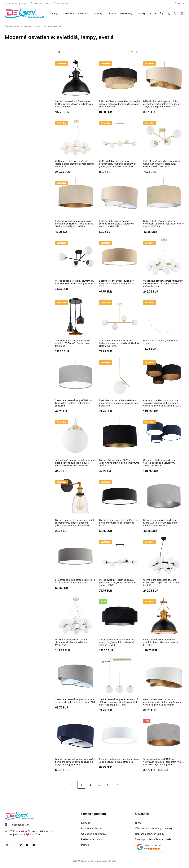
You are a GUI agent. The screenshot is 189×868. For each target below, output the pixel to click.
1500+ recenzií (62, 3)
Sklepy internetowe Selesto (103, 861)
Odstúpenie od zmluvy (94, 834)
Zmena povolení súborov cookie (153, 839)
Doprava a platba (91, 828)
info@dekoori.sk (20, 825)
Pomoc (180, 3)
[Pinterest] (34, 845)
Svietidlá (27, 26)
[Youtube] (27, 845)
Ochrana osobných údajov (150, 834)
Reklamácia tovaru (92, 839)
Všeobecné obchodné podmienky (154, 828)
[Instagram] (8, 845)
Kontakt (85, 823)
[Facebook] (14, 845)
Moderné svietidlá (52, 26)
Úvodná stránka (12, 26)
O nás (138, 823)
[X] (21, 845)
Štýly (38, 26)
